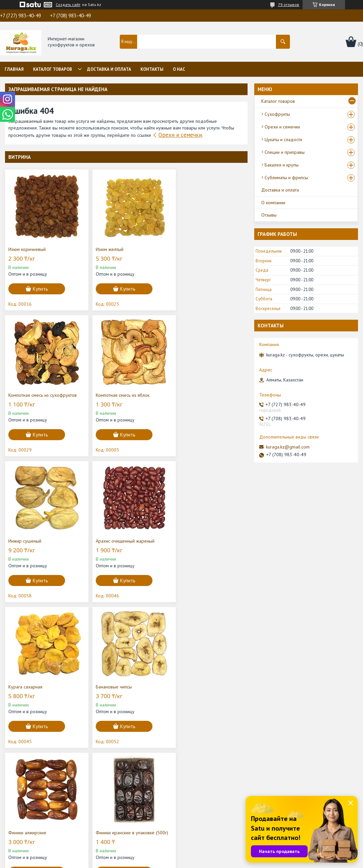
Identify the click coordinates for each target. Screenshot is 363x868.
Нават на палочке (191, 687)
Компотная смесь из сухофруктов (207, 249)
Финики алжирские (192, 541)
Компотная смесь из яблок (35, 395)
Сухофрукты (277, 114)
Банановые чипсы (108, 541)
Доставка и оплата (109, 69)
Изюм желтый (104, 249)
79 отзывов (289, 5)
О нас (179, 69)
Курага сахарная (25, 541)
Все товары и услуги (220, 763)
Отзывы (269, 215)
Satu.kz (211, 855)
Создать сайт (68, 5)
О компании (273, 203)
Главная (14, 69)
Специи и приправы (285, 152)
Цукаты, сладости (207, 825)
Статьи (106, 806)
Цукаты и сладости (283, 139)
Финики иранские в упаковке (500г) (38, 690)
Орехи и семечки (180, 135)
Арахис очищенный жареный (202, 395)
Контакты (152, 69)
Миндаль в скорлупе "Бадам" (120, 687)
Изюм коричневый (27, 249)
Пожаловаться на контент (218, 861)
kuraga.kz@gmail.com (288, 447)
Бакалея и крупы (282, 165)
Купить (40, 289)
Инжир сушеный (107, 395)
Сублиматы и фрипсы (286, 178)
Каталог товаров (53, 69)
